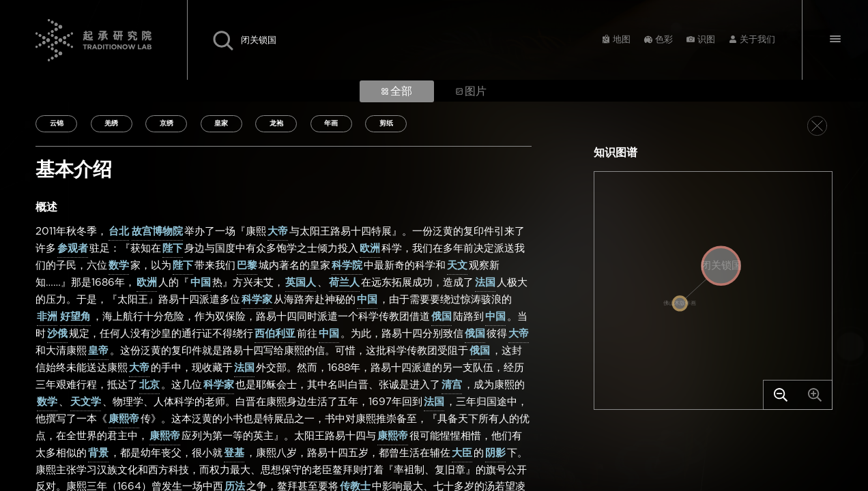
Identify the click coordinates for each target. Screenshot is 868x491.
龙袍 (276, 123)
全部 (397, 91)
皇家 (221, 123)
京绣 (167, 123)
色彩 (664, 40)
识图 (706, 40)
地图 (622, 40)
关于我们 (757, 40)
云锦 (57, 123)
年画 (331, 123)
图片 (471, 91)
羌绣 (111, 123)
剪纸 (386, 123)
